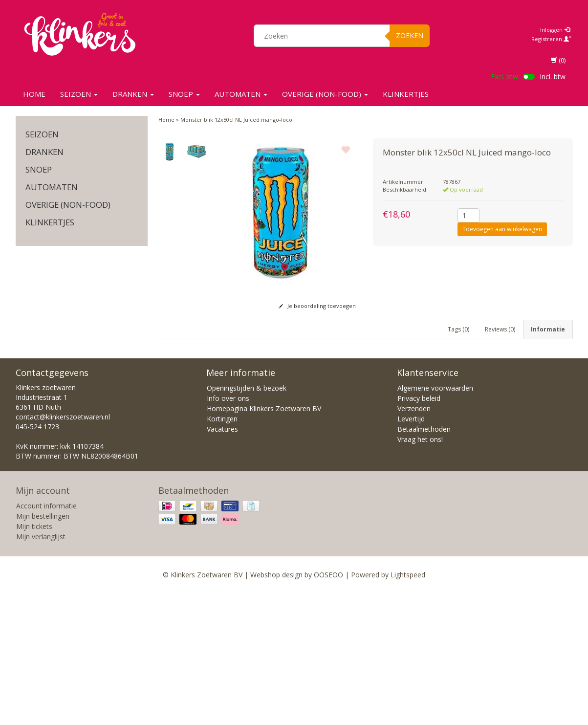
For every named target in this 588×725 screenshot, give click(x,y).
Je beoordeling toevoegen (317, 306)
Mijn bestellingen (43, 648)
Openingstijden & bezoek (247, 520)
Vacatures (222, 561)
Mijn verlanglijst (41, 669)
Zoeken (410, 35)
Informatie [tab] (548, 329)
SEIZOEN (79, 94)
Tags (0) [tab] (458, 329)
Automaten (241, 94)
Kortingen (222, 551)
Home (34, 94)
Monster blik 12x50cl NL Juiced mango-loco (236, 120)
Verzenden (414, 540)
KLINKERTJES (406, 94)
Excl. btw (504, 77)
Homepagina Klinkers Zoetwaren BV (264, 540)
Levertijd (411, 551)
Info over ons (228, 530)
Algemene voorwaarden (435, 520)
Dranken (133, 94)
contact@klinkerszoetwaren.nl (63, 549)
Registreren (551, 39)
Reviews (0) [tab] (500, 329)
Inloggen (555, 30)
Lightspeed (408, 707)
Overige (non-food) (325, 94)
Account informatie (46, 638)
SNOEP (184, 94)
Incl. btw (553, 77)
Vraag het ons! (420, 571)
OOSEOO (328, 707)
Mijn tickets (34, 658)
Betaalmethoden (424, 561)
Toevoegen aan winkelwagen (502, 229)
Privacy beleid (419, 530)
